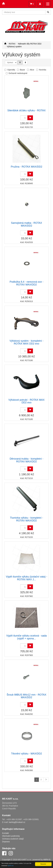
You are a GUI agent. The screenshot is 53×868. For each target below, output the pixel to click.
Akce (32, 70)
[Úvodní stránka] (5, 44)
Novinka (43, 70)
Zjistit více (11, 866)
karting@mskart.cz (17, 822)
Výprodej (11, 70)
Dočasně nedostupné (18, 73)
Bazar (22, 70)
